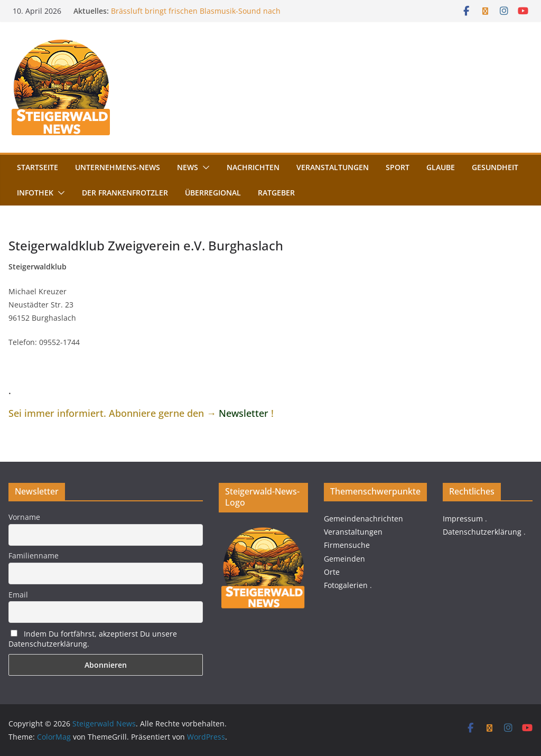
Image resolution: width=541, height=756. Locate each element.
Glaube (441, 167)
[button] (204, 167)
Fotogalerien (346, 585)
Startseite (38, 167)
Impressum (463, 519)
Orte (332, 572)
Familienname (34, 556)
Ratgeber (276, 193)
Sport (398, 167)
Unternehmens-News (118, 167)
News (188, 167)
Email (18, 595)
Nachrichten (253, 167)
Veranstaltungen (333, 167)
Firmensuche (347, 545)
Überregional (213, 193)
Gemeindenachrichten (363, 519)
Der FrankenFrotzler (125, 193)
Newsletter (244, 413)
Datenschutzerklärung (482, 532)
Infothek (35, 193)
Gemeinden (344, 559)
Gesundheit (495, 167)
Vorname (24, 517)
